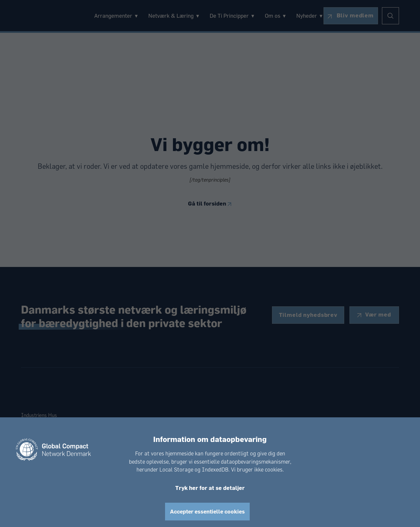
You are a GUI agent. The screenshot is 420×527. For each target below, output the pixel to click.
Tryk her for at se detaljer (210, 488)
